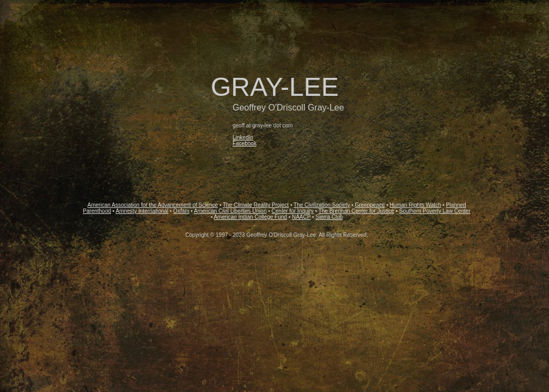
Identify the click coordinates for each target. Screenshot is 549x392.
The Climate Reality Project (256, 205)
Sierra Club (329, 217)
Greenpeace (370, 205)
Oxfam (181, 211)
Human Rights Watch (416, 205)
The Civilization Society (322, 205)
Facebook (245, 143)
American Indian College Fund (250, 217)
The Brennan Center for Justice (356, 211)
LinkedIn (243, 137)
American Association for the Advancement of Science (153, 205)
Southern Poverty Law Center (435, 211)
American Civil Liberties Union (230, 211)
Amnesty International (142, 211)
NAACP (301, 217)
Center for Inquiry (293, 211)
